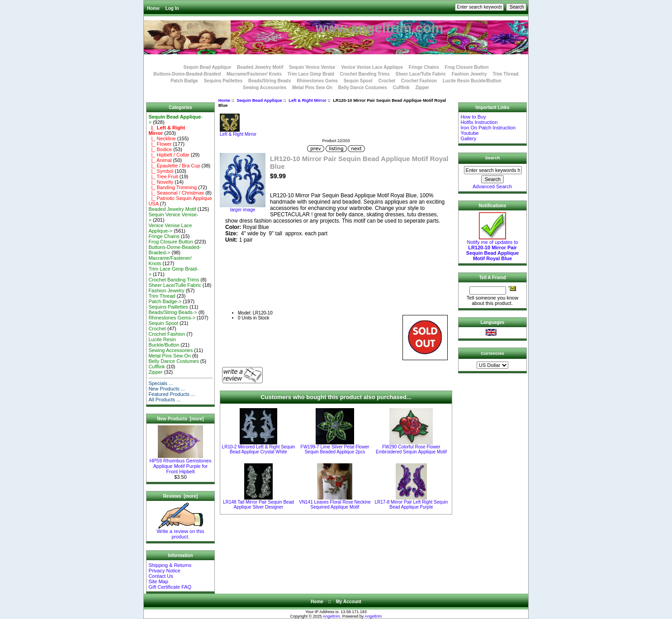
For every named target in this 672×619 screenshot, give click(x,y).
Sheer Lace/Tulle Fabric (421, 74)
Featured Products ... (172, 394)
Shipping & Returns (170, 565)
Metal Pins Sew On (312, 88)
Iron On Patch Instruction (488, 128)
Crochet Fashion (419, 81)
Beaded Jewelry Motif (260, 67)
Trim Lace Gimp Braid (311, 74)
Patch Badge (184, 81)
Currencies (492, 353)
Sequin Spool (358, 81)
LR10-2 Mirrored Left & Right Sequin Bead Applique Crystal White (259, 449)
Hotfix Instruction (479, 122)
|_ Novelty (161, 182)
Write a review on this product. (181, 532)
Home (153, 8)
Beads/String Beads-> (173, 312)
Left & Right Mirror (308, 100)
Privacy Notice (164, 571)
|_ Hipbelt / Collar (169, 155)
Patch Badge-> (165, 301)
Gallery (468, 138)
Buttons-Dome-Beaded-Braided (187, 74)
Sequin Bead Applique (259, 100)
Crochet (387, 81)
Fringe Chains (424, 67)
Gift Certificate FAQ (170, 587)
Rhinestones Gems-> (172, 318)
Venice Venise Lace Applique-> (170, 228)
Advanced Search (492, 186)
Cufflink (401, 88)
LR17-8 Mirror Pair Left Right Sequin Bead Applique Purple (412, 505)
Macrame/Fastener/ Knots (254, 74)
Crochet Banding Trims (365, 74)
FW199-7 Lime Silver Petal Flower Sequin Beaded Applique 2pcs (335, 449)
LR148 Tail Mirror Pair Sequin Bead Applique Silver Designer (258, 505)
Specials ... (161, 383)
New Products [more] (180, 419)
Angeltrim (331, 616)
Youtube (469, 133)
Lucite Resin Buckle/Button (472, 81)
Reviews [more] (181, 496)
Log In (172, 8)
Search (493, 158)
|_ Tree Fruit (163, 176)
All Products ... (164, 400)
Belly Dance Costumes (363, 88)
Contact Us (161, 576)
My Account (349, 602)
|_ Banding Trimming (173, 187)
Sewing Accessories (265, 88)
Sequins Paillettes (223, 81)
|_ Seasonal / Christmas (176, 193)
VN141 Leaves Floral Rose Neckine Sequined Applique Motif (335, 505)
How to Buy (473, 117)
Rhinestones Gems (317, 81)
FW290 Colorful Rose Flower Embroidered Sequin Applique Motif (411, 449)
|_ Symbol (161, 171)
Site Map (158, 581)
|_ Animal (160, 160)
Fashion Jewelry (469, 74)
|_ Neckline (162, 138)
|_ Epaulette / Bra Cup (174, 166)
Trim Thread (505, 74)
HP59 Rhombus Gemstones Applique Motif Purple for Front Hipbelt (181, 464)
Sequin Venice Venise (312, 67)
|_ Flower (160, 144)
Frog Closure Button (466, 67)
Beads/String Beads (270, 81)
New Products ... (167, 389)
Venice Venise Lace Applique (372, 67)
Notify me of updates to (492, 248)
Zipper (422, 88)
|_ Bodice (160, 149)
